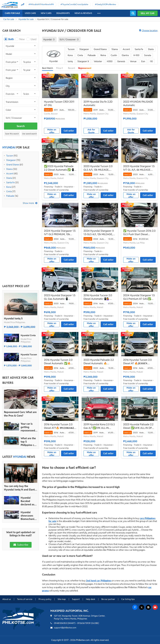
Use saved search (29, 134)
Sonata (148, 55)
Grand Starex (13, 165)
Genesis (121, 61)
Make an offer (52, 131)
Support (76, 599)
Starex (9, 169)
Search (21, 126)
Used (34, 39)
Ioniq (70, 61)
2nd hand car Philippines (99, 581)
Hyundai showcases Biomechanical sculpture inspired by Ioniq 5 (29, 516)
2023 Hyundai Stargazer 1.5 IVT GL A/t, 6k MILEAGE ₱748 (139, 168)
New (22, 39)
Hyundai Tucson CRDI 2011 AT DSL (59, 103)
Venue (133, 61)
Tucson (10, 156)
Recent (72, 68)
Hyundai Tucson (29, 355)
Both (11, 39)
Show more (28, 203)
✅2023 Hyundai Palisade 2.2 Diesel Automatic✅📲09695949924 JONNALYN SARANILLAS (59, 168)
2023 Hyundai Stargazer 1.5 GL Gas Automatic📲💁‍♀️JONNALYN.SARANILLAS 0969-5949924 (60, 297)
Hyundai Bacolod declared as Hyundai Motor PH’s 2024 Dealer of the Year (28, 501)
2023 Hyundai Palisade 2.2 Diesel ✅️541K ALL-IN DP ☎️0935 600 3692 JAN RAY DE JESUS (139, 426)
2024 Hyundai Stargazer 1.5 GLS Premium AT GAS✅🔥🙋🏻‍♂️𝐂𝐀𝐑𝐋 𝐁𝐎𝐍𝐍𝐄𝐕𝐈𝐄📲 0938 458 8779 (139, 297)
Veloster (98, 61)
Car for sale (9, 19)
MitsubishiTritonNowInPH (42, 4)
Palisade (10, 196)
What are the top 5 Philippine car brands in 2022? (29, 442)
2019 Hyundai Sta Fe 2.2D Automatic (98, 103)
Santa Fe (10, 182)
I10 (151, 61)
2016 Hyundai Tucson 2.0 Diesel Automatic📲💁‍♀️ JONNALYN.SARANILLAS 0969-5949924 (98, 297)
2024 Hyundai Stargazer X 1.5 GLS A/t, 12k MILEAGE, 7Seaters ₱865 (99, 233)
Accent (10, 174)
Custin (114, 55)
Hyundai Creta (28, 335)
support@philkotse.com (65, 628)
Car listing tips (128, 599)
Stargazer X (83, 61)
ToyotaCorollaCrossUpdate (75, 4)
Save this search (12, 134)
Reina (103, 55)
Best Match (48, 68)
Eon (143, 61)
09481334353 (60, 623)
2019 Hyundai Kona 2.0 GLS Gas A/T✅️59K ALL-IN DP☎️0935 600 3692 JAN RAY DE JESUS (99, 426)
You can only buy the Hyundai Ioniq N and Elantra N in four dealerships (20, 488)
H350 (110, 61)
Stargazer (11, 160)
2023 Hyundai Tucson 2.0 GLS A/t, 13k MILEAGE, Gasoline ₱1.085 (98, 168)
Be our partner (108, 599)
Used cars (30, 13)
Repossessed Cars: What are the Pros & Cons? (20, 414)
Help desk (91, 599)
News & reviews (83, 13)
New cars (46, 13)
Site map (62, 599)
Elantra (125, 55)
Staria (9, 178)
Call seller (69, 131)
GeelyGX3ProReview (106, 4)
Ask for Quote (91, 131)
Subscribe (21, 545)
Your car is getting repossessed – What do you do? (29, 427)
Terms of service (25, 599)
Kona (9, 187)
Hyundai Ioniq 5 (13, 318)
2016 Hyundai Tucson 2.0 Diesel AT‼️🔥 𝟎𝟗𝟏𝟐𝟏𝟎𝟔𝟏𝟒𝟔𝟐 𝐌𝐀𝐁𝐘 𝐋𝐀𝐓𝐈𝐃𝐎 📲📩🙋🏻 (59, 426)
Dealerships (63, 13)
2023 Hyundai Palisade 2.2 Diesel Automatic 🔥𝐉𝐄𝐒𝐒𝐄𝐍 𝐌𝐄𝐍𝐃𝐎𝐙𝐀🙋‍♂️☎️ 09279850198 (99, 362)
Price (60, 68)
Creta (9, 191)
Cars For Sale (12, 13)
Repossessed (85, 68)
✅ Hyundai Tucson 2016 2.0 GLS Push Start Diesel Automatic (139, 233)
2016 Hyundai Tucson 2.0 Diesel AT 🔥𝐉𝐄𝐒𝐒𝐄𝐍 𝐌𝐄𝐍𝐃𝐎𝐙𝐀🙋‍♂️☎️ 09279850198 (137, 362)
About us (7, 599)
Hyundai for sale (26, 19)
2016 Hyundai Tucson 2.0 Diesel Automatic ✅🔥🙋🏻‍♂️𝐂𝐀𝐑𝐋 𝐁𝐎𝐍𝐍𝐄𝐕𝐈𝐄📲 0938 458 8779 (58, 362)
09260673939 (84, 623)
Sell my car (148, 13)
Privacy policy (45, 599)
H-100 (136, 55)
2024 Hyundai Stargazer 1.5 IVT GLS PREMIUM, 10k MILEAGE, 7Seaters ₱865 (60, 233)
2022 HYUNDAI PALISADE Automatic (138, 103)
